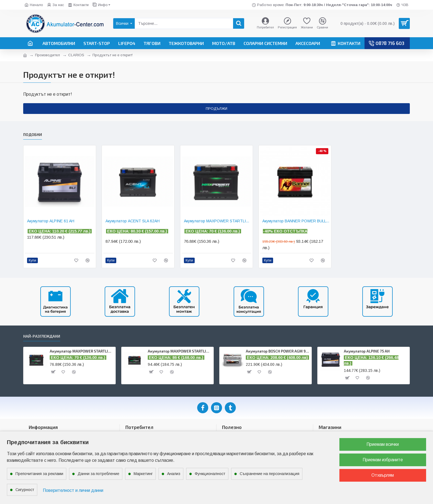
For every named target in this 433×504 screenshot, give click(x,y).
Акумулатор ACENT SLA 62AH (133, 219)
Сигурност (25, 490)
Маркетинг (143, 474)
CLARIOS (76, 55)
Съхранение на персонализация (270, 474)
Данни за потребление (98, 474)
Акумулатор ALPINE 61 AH (51, 219)
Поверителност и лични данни (73, 490)
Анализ (174, 474)
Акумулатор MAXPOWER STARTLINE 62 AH (218, 219)
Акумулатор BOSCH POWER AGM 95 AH (278, 351)
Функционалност (210, 474)
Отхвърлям (383, 475)
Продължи (216, 109)
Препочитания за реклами (39, 474)
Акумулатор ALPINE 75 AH (367, 351)
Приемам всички (383, 444)
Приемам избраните (383, 460)
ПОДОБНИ (33, 133)
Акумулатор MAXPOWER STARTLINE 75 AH (180, 351)
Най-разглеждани (42, 336)
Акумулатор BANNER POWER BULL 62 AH (296, 219)
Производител (47, 55)
